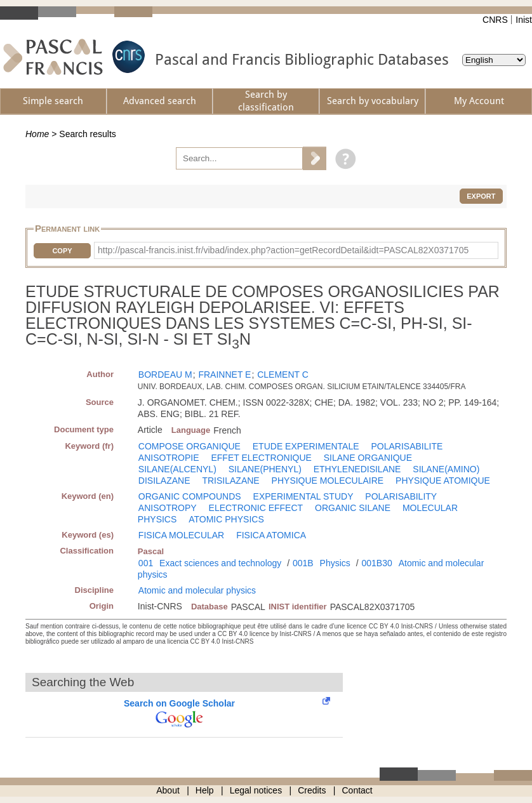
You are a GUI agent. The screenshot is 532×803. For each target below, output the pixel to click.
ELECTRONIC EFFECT (256, 508)
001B (303, 563)
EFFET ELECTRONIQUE (261, 458)
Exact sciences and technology (220, 563)
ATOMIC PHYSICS (226, 519)
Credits (312, 790)
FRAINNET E (224, 375)
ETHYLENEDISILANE (357, 469)
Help (205, 790)
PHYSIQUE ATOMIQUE (443, 481)
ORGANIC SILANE (353, 508)
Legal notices (256, 790)
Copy (62, 251)
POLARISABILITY (401, 496)
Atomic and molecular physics (197, 590)
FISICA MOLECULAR (181, 535)
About (168, 790)
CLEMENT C (283, 375)
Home (37, 134)
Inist (524, 20)
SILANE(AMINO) (446, 469)
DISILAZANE (164, 481)
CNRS (495, 20)
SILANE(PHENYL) (265, 469)
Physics (335, 563)
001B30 (377, 563)
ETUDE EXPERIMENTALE (306, 446)
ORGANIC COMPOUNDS (190, 496)
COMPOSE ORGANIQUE (190, 446)
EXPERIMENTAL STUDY (303, 496)
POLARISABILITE (407, 446)
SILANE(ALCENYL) (177, 469)
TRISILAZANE (230, 481)
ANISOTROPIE (169, 458)
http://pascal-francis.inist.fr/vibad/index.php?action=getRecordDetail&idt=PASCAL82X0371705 (283, 250)
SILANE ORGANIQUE (368, 458)
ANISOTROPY (168, 508)
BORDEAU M (165, 375)
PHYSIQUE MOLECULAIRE (328, 481)
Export (481, 196)
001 (146, 563)
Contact (357, 790)
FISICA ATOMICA (271, 535)
